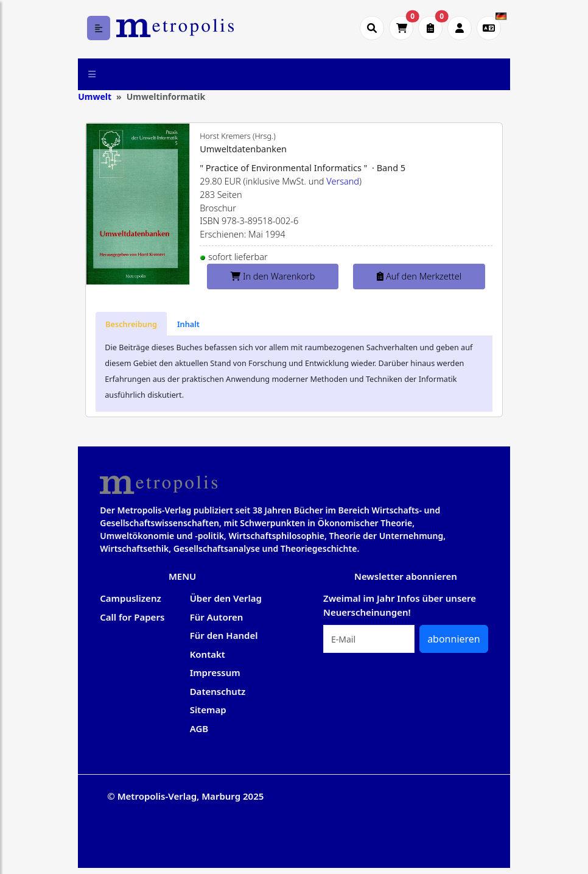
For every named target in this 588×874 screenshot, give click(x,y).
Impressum (215, 672)
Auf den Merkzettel (419, 276)
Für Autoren (217, 617)
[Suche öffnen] (372, 28)
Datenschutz (218, 691)
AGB (199, 728)
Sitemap (208, 710)
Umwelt (95, 97)
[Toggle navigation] (92, 74)
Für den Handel (224, 635)
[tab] (131, 324)
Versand (343, 181)
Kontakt (208, 654)
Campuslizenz (130, 598)
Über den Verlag (226, 598)
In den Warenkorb (273, 276)
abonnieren (454, 639)
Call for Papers (132, 617)
